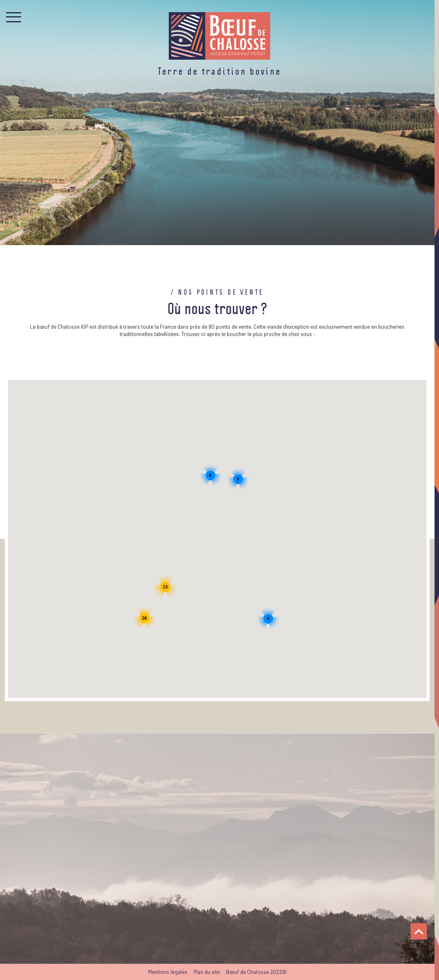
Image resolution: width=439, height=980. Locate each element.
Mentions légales (168, 972)
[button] (144, 513)
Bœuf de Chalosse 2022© (256, 972)
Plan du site (207, 972)
